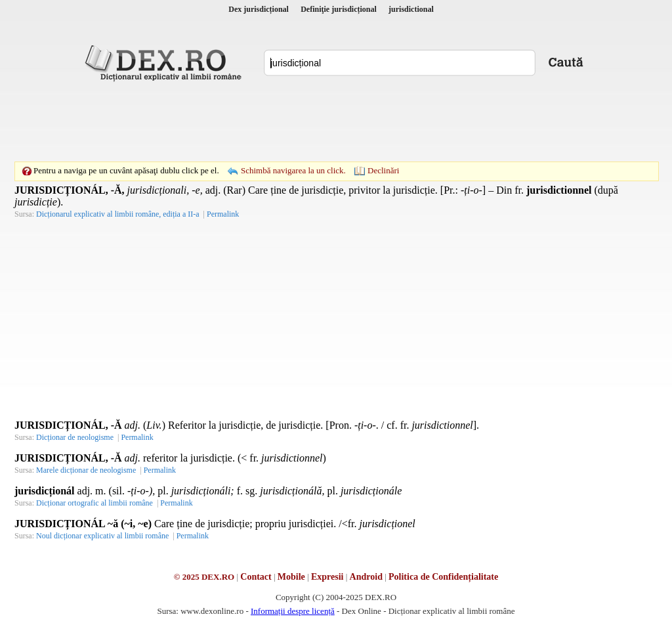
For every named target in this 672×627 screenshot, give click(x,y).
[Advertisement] (336, 121)
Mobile (291, 577)
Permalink (223, 214)
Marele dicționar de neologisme (86, 470)
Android (366, 577)
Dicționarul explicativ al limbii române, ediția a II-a (118, 214)
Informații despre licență (293, 611)
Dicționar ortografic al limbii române (94, 503)
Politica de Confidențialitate (443, 577)
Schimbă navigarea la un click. (293, 170)
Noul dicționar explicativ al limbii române (102, 536)
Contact (256, 577)
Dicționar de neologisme (75, 437)
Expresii (327, 577)
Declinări (383, 170)
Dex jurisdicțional (259, 9)
